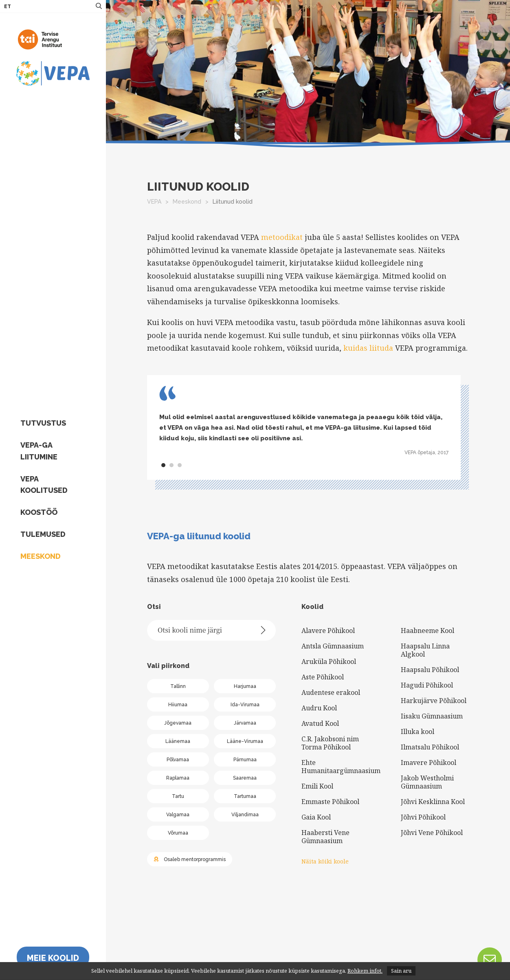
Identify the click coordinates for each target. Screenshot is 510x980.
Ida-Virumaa (245, 705)
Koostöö (39, 512)
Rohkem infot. (365, 971)
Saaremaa (245, 778)
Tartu (178, 796)
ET (8, 7)
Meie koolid (53, 958)
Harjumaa (245, 686)
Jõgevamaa (178, 723)
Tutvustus (43, 423)
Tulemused (43, 534)
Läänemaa (178, 741)
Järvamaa (245, 723)
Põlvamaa (178, 760)
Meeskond (41, 556)
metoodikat (282, 237)
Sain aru (401, 971)
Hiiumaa (178, 705)
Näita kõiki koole (325, 861)
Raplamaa (178, 778)
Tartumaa (245, 796)
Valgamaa (178, 815)
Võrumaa (178, 833)
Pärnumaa (245, 760)
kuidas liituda (368, 348)
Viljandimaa (245, 815)
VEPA (154, 202)
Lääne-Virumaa (245, 741)
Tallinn (178, 686)
